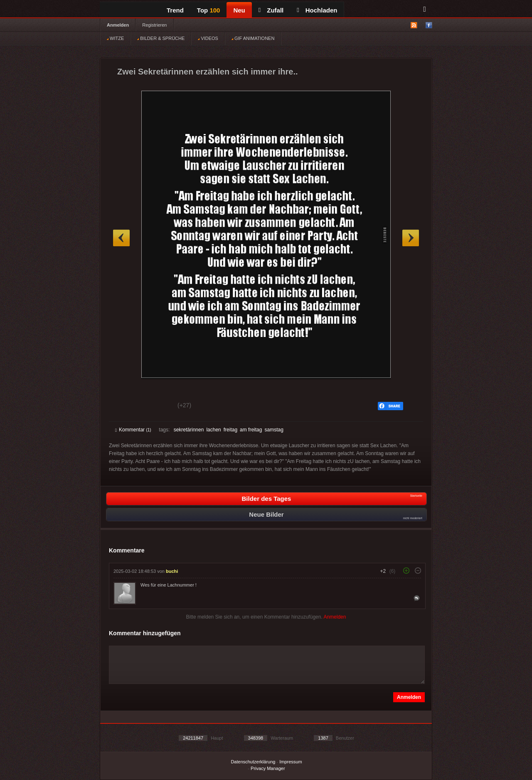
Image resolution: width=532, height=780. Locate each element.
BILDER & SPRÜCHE (161, 38)
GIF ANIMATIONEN (253, 38)
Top (209, 10)
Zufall (271, 10)
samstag (274, 430)
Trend (175, 10)
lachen (213, 430)
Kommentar (133, 430)
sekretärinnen (189, 430)
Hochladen (317, 10)
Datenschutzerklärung (253, 762)
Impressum (291, 762)
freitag (230, 430)
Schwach (156, 406)
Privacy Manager (268, 768)
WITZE (115, 38)
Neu (239, 10)
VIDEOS (208, 38)
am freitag (251, 430)
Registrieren (154, 25)
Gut (124, 406)
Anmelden (118, 25)
